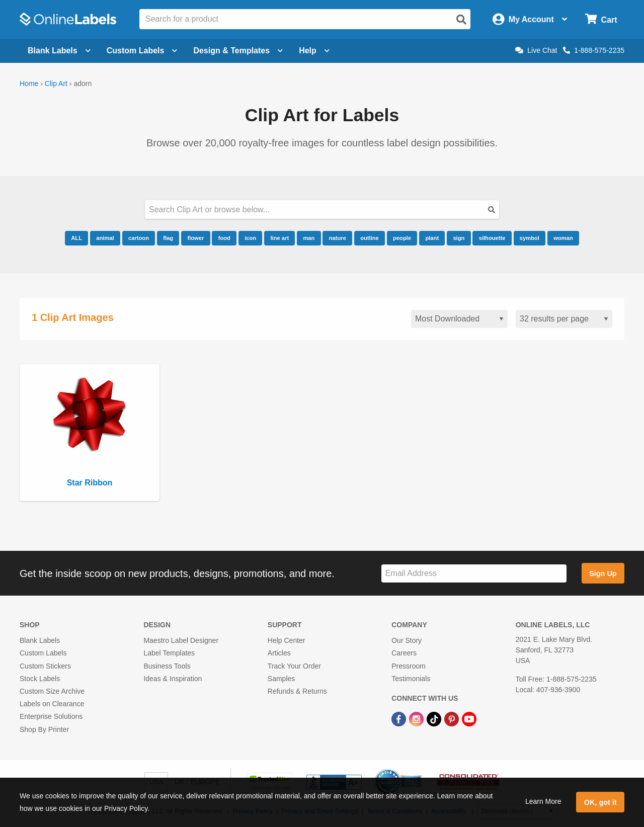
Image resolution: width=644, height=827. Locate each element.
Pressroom (409, 666)
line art (279, 238)
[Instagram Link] (417, 718)
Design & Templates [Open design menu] (238, 51)
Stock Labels (40, 679)
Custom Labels (43, 653)
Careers (404, 653)
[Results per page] (564, 319)
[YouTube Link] (469, 718)
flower (195, 238)
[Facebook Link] (400, 718)
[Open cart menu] (601, 19)
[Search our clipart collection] (322, 210)
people (402, 238)
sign (459, 238)
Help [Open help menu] (314, 51)
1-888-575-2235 (594, 50)
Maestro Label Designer (181, 640)
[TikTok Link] (435, 718)
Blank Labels (40, 640)
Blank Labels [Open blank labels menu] (59, 51)
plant (432, 238)
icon (250, 238)
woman (563, 238)
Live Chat (536, 50)
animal (105, 238)
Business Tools (167, 666)
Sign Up (603, 573)
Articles (279, 653)
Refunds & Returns (297, 691)
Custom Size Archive (52, 691)
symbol (530, 238)
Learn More (543, 801)
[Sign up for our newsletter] (474, 574)
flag (168, 238)
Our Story (407, 640)
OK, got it (600, 802)
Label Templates (169, 653)
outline (370, 238)
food (224, 238)
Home (29, 84)
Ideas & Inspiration (173, 679)
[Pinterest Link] (453, 718)
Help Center (287, 640)
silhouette (492, 238)
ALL (76, 238)
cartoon (139, 238)
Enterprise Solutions (51, 716)
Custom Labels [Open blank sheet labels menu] (142, 51)
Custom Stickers (45, 666)
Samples (281, 679)
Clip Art (56, 84)
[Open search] (461, 20)
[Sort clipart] (459, 319)
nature (338, 238)
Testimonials (411, 679)
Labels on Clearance (52, 704)
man (309, 238)
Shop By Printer (44, 729)
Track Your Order (294, 666)
